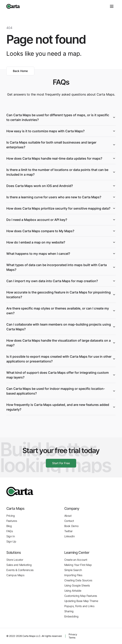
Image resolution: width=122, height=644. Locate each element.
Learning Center (77, 552)
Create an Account (76, 560)
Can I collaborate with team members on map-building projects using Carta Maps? (61, 327)
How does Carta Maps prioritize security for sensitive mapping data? (61, 208)
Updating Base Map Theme (81, 601)
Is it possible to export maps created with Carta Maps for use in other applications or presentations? (61, 359)
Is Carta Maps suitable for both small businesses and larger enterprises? (61, 145)
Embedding (71, 616)
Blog (9, 526)
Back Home (20, 71)
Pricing (11, 516)
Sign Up (11, 541)
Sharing (69, 611)
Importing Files (73, 575)
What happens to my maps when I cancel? (61, 254)
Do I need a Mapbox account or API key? (61, 220)
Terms (72, 638)
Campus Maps (15, 575)
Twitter (69, 531)
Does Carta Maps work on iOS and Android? (61, 186)
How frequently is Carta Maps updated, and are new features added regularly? (61, 407)
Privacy (73, 634)
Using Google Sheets (77, 585)
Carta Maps (15, 508)
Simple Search (73, 570)
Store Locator (15, 560)
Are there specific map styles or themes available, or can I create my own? (61, 311)
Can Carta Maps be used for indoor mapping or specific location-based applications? (61, 391)
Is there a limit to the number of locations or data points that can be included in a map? (61, 172)
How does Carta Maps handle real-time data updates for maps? (61, 158)
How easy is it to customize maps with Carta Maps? (61, 131)
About (68, 516)
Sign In (11, 536)
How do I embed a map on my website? (61, 242)
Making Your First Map (78, 565)
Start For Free (61, 463)
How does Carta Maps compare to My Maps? (61, 231)
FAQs (10, 531)
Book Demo (71, 526)
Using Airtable (73, 591)
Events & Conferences (20, 570)
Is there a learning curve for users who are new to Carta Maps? (61, 197)
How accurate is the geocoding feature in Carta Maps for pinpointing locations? (61, 295)
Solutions (14, 552)
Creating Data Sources (78, 580)
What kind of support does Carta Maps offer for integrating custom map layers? (61, 375)
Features (12, 521)
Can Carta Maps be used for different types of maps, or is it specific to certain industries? (61, 117)
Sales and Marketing (19, 565)
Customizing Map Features (81, 596)
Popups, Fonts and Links (79, 606)
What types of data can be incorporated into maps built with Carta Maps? (61, 267)
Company (72, 508)
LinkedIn (70, 536)
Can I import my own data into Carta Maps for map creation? (61, 281)
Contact (69, 521)
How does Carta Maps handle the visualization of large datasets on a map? (61, 343)
